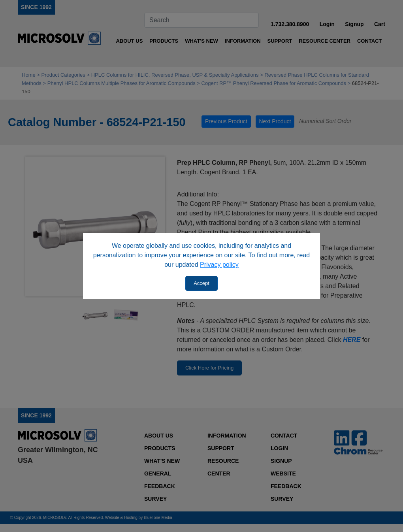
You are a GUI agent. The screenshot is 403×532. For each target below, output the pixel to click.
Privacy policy (219, 265)
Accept (201, 283)
